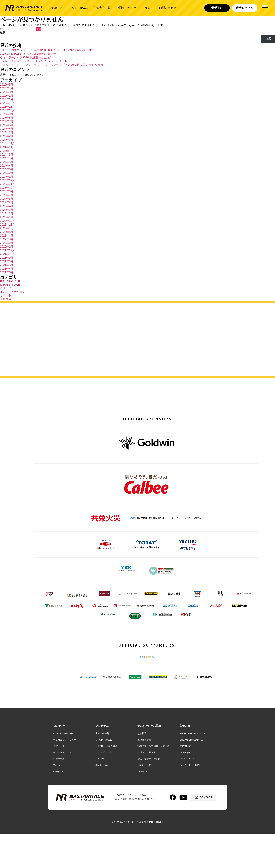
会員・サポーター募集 (149, 793)
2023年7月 (7, 195)
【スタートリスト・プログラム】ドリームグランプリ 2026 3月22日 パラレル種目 (52, 65)
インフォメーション (13, 292)
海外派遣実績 (144, 774)
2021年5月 (7, 265)
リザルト (148, 8)
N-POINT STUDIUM (63, 767)
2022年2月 (7, 243)
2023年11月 (7, 184)
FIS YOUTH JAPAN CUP (192, 767)
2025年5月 (7, 125)
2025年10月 (7, 110)
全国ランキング (126, 8)
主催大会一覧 (102, 8)
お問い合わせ (168, 8)
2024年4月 (7, 166)
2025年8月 (7, 118)
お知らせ (56, 8)
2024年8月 (7, 155)
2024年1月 (7, 177)
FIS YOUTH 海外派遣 (106, 780)
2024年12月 (7, 144)
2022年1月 (7, 247)
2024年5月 (7, 162)
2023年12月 (7, 180)
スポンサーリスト (147, 786)
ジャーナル (59, 793)
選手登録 (217, 8)
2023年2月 (7, 213)
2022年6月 (7, 232)
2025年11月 (7, 107)
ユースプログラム (105, 786)
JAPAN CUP (186, 780)
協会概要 (142, 767)
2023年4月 (7, 206)
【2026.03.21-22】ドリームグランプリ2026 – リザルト (35, 61)
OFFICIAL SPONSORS (147, 419)
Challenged (185, 786)
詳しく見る (235, 356)
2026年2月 (7, 96)
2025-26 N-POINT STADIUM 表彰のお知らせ (28, 54)
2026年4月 (7, 88)
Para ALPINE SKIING (190, 799)
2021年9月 (7, 258)
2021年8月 (7, 261)
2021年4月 (7, 269)
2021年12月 (7, 250)
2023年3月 (7, 210)
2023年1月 (7, 217)
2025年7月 (7, 121)
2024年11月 (7, 147)
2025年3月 (7, 132)
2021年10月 (7, 254)
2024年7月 (7, 158)
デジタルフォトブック (65, 774)
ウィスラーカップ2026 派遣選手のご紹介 (26, 57)
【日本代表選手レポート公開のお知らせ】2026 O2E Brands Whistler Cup (46, 50)
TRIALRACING (187, 793)
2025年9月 (7, 114)
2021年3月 (7, 272)
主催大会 (6, 299)
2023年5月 (7, 202)
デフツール (59, 780)
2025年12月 (7, 103)
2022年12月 (7, 221)
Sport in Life (101, 799)
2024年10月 (7, 151)
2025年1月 (7, 140)
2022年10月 (7, 228)
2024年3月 (7, 169)
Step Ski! (100, 793)
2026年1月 (7, 99)
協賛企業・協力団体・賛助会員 (153, 780)
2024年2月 (7, 173)
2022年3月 (7, 239)
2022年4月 (7, 236)
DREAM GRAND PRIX (191, 774)
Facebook (142, 805)
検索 (3, 33)
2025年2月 (7, 136)
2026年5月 (7, 85)
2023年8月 (7, 191)
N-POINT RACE (78, 8)
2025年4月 (7, 129)
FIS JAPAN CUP (10, 282)
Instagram (58, 805)
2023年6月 (7, 199)
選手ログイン (245, 8)
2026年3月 (7, 92)
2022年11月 (7, 225)
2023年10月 (7, 188)
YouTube (58, 799)
